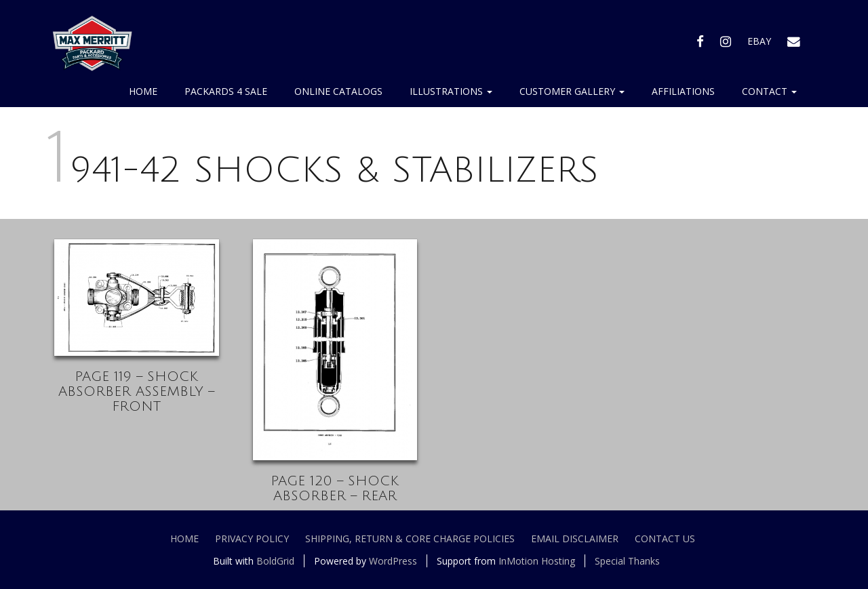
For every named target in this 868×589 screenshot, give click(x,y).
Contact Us (665, 539)
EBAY (759, 41)
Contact (769, 91)
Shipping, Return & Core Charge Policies (410, 539)
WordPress (393, 561)
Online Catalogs (338, 91)
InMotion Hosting (537, 561)
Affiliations (683, 91)
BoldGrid (275, 561)
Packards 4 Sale (226, 91)
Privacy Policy (252, 539)
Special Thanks (627, 561)
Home (143, 91)
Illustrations (451, 91)
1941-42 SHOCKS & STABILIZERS (323, 170)
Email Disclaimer (575, 539)
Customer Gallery (572, 91)
